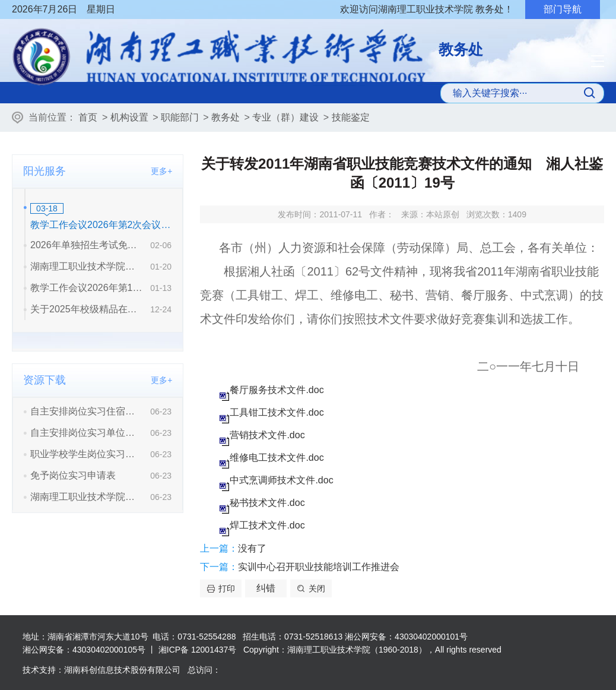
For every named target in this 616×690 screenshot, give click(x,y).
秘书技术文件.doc (267, 503)
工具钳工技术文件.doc (277, 412)
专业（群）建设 (285, 117)
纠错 (266, 588)
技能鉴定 (351, 117)
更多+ (161, 171)
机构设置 (129, 117)
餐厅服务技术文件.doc (277, 390)
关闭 (317, 588)
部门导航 (563, 9)
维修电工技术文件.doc (277, 458)
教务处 (226, 117)
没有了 (252, 548)
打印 (227, 588)
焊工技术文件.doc (267, 525)
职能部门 (180, 117)
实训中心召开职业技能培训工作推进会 (319, 567)
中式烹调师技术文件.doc (281, 480)
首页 (88, 117)
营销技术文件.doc (267, 435)
